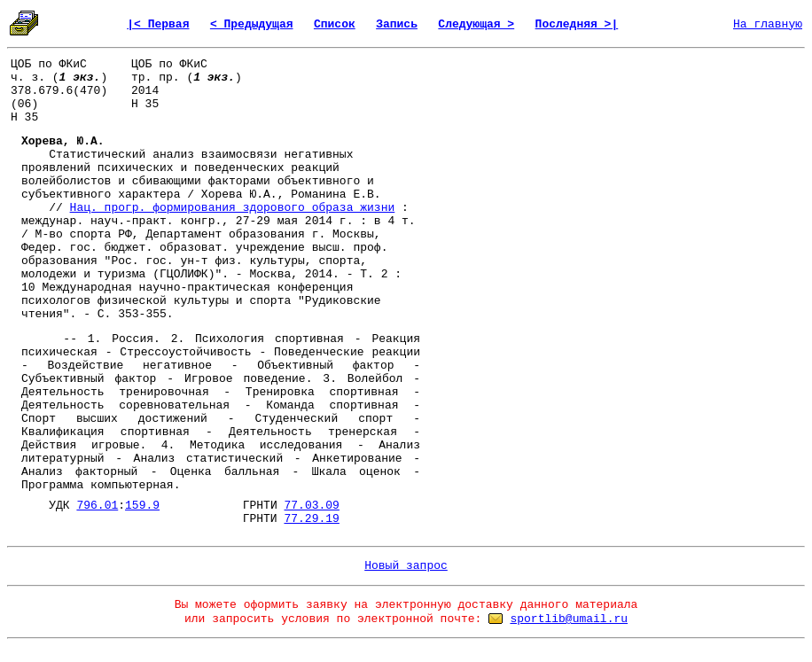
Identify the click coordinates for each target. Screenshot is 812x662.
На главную (768, 24)
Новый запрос (406, 566)
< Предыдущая (252, 24)
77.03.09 (312, 506)
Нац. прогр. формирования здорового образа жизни (233, 208)
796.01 (97, 506)
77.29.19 (311, 519)
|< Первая (158, 24)
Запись (397, 24)
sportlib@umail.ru (569, 619)
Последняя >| (577, 24)
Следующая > (476, 24)
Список (335, 24)
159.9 (142, 506)
